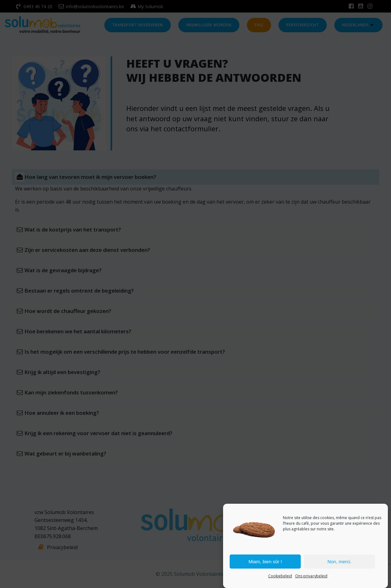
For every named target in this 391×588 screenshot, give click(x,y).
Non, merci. (339, 562)
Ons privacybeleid (311, 576)
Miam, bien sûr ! (265, 562)
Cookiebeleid (280, 576)
